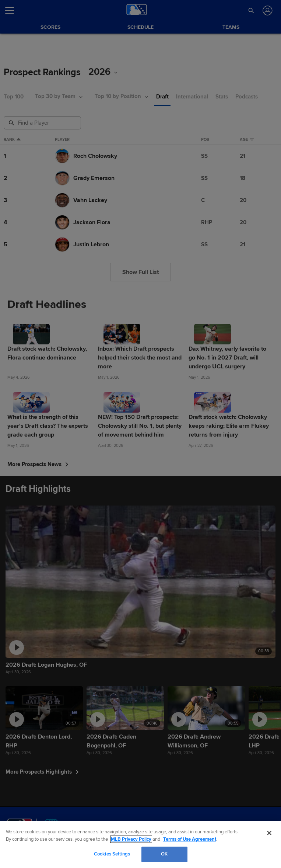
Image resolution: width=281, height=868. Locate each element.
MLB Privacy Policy (131, 839)
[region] (140, 845)
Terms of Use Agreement (190, 839)
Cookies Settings (112, 854)
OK (164, 854)
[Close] (269, 833)
